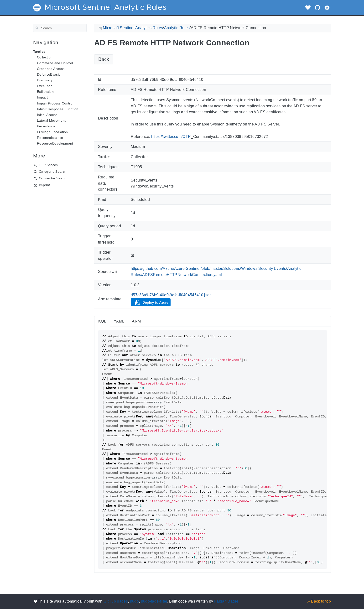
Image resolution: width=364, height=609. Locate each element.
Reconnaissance (50, 138)
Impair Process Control (55, 103)
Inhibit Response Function (58, 109)
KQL (102, 321)
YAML (119, 321)
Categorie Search (53, 172)
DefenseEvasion (50, 74)
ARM (136, 321)
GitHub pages (116, 601)
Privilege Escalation (52, 132)
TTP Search (48, 165)
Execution (45, 86)
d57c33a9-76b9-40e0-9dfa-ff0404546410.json (171, 295)
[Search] (60, 28)
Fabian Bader (226, 601)
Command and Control (55, 63)
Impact (42, 97)
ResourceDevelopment (55, 143)
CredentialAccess (51, 69)
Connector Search (53, 178)
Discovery (45, 80)
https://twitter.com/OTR (171, 137)
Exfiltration (45, 92)
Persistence (46, 126)
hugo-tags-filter (154, 601)
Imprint (44, 185)
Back (104, 59)
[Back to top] (319, 601)
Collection (45, 57)
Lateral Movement (51, 120)
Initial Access (47, 115)
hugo (134, 601)
